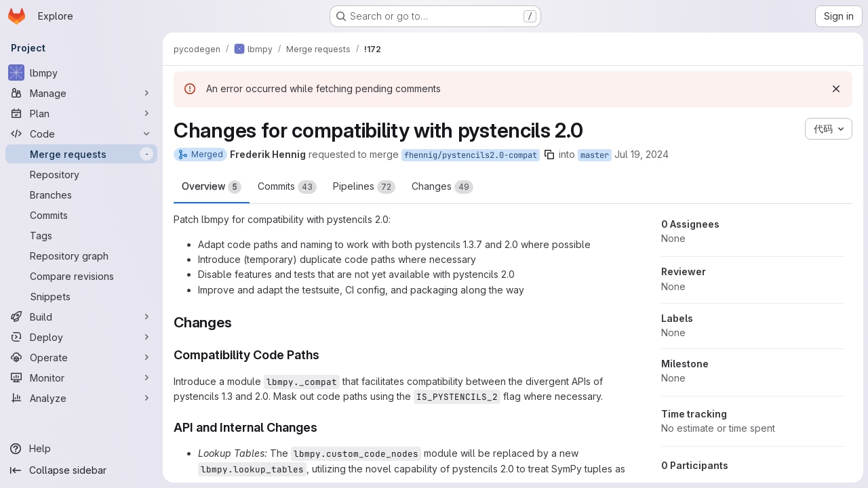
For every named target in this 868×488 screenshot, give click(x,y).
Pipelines (364, 187)
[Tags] (81, 235)
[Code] (81, 134)
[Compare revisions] (81, 276)
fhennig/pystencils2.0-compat (471, 155)
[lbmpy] (81, 73)
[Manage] (81, 93)
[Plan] (81, 113)
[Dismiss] (835, 89)
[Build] (81, 317)
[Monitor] (81, 378)
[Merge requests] (81, 154)
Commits (287, 187)
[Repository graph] (81, 256)
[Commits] (81, 215)
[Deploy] (81, 337)
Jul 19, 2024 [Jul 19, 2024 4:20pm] (642, 154)
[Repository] (81, 174)
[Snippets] (81, 296)
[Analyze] (81, 398)
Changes (442, 187)
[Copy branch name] (549, 155)
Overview (212, 187)
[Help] (81, 449)
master (595, 155)
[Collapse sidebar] (81, 470)
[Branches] (81, 195)
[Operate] (81, 357)
